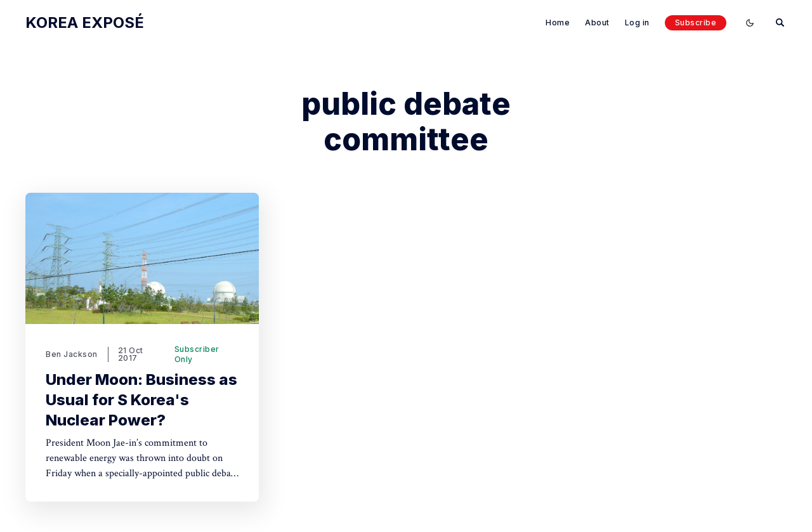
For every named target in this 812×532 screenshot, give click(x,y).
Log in (637, 23)
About (597, 23)
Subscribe (696, 23)
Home (558, 23)
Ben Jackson (72, 354)
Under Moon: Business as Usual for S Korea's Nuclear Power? (141, 400)
